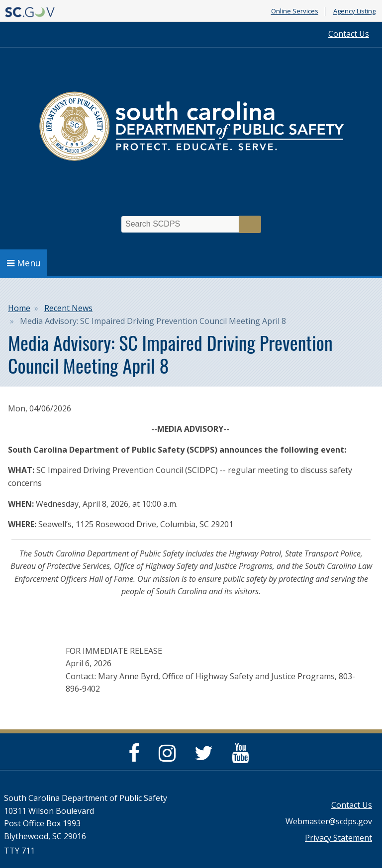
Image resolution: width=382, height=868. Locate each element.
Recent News (68, 308)
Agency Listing (354, 11)
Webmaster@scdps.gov (329, 821)
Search (250, 224)
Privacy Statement (338, 838)
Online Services (295, 11)
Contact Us (349, 34)
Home (19, 308)
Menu (24, 263)
